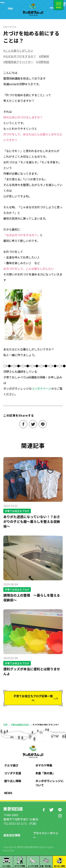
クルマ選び (11, 765)
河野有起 (43, 62)
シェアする (23, 424)
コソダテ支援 (13, 773)
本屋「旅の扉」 (45, 773)
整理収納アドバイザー (19, 62)
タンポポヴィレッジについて (49, 783)
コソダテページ (41, 388)
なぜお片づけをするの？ (21, 56)
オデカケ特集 (44, 765)
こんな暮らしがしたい (19, 51)
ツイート (33, 424)
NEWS (8, 793)
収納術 (45, 56)
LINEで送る (43, 424)
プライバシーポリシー (46, 835)
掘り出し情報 (13, 781)
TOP (5, 725)
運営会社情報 (12, 835)
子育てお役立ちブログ (20, 725)
